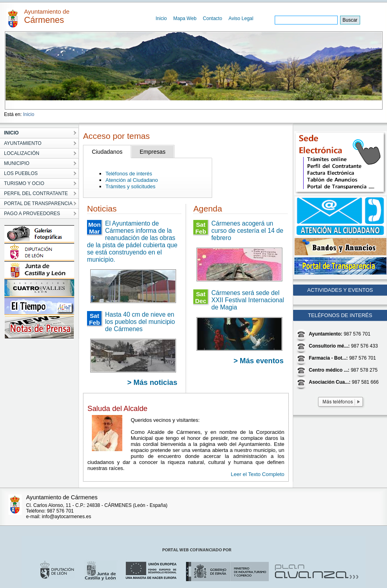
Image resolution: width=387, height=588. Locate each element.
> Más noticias (152, 383)
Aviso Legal (241, 18)
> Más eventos (258, 361)
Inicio (161, 18)
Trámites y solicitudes (131, 186)
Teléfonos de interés (129, 174)
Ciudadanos (107, 152)
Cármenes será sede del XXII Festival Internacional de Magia (248, 300)
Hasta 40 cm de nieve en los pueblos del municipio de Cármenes (140, 322)
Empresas (152, 152)
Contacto (213, 18)
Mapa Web (185, 18)
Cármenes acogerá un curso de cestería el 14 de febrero (247, 231)
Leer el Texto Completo (258, 474)
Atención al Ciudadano (132, 180)
